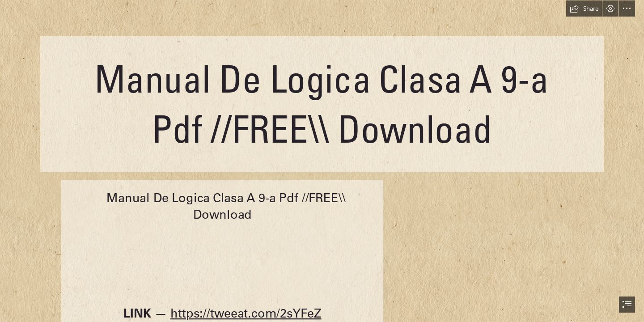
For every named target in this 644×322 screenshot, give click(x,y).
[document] (322, 161)
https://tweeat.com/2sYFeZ (246, 313)
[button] (584, 8)
